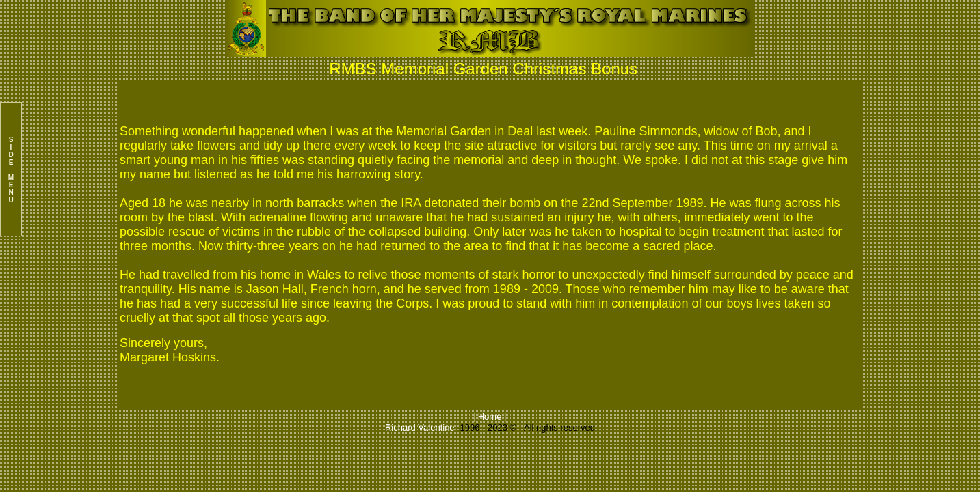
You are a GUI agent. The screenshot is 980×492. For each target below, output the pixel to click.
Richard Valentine (420, 427)
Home (490, 416)
